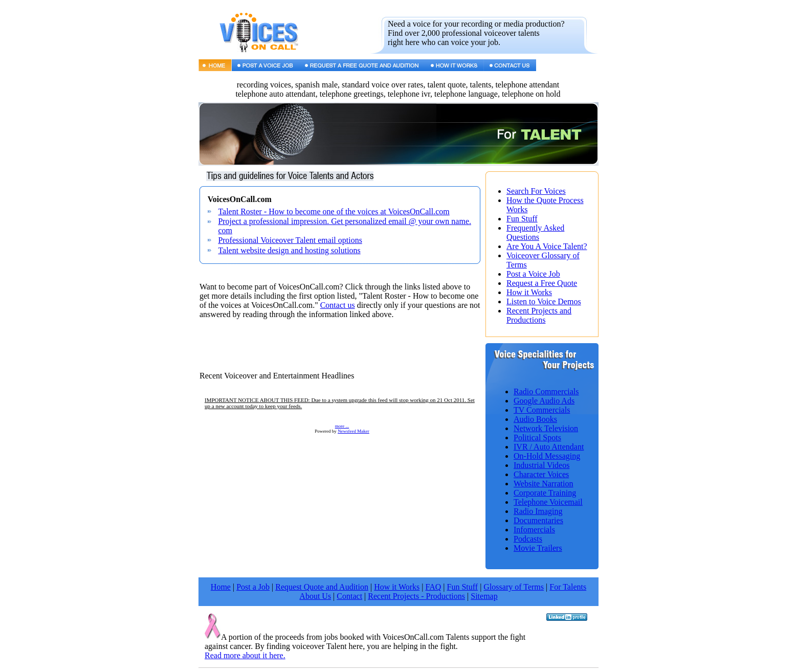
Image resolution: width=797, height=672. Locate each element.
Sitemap (484, 596)
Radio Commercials (546, 391)
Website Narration (543, 484)
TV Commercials (542, 410)
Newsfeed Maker (353, 431)
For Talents (568, 587)
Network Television (546, 428)
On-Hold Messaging (547, 456)
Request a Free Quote (542, 283)
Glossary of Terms (514, 587)
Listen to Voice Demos (544, 301)
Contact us (338, 305)
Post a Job (253, 587)
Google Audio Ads (544, 401)
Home (221, 587)
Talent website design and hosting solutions (289, 250)
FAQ (434, 587)
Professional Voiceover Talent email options (290, 240)
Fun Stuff (522, 219)
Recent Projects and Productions (539, 315)
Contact (349, 596)
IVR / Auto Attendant (549, 447)
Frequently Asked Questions (535, 232)
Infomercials (534, 530)
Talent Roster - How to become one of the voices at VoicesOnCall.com (334, 211)
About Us (315, 596)
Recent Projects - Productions (416, 596)
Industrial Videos (541, 465)
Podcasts (528, 539)
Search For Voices (536, 191)
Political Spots (537, 438)
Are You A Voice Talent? (547, 246)
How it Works (529, 292)
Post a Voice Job (533, 274)
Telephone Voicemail (548, 502)
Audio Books (535, 419)
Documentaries (538, 520)
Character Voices (541, 474)
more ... (342, 426)
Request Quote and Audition (322, 587)
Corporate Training (545, 493)
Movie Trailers (538, 548)
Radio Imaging (538, 511)
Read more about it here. (245, 655)
